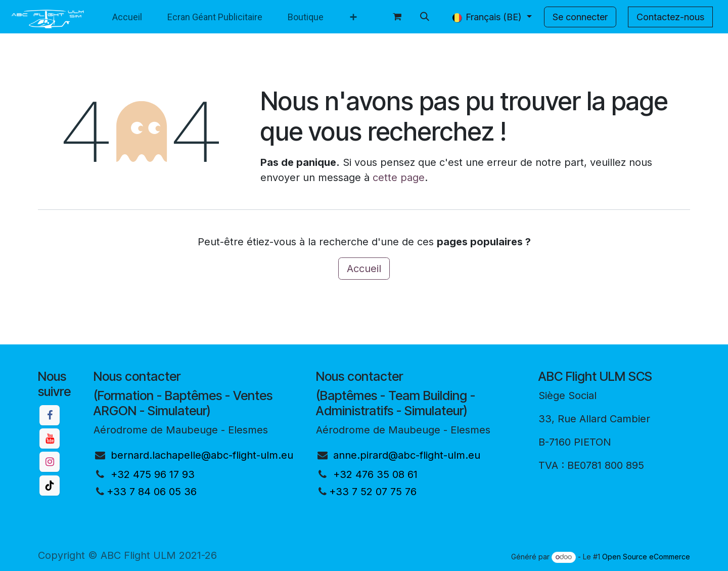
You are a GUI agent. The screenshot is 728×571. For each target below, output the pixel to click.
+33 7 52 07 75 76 (373, 492)
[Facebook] (50, 415)
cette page (399, 178)
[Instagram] (50, 462)
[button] (425, 17)
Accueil (364, 269)
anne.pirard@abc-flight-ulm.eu (407, 455)
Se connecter (580, 17)
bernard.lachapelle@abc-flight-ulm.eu (202, 455)
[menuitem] (127, 17)
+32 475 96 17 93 (153, 474)
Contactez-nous (670, 17)
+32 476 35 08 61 (375, 474)
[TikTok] (50, 486)
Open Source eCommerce (646, 557)
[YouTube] (50, 438)
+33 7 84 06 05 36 (152, 492)
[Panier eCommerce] (397, 17)
